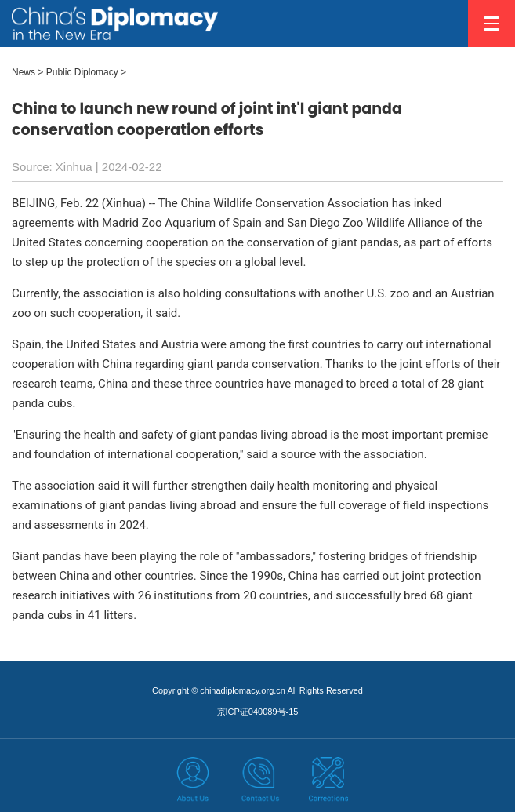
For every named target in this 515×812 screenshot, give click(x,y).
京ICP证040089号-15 (258, 712)
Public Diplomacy (82, 72)
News (24, 72)
